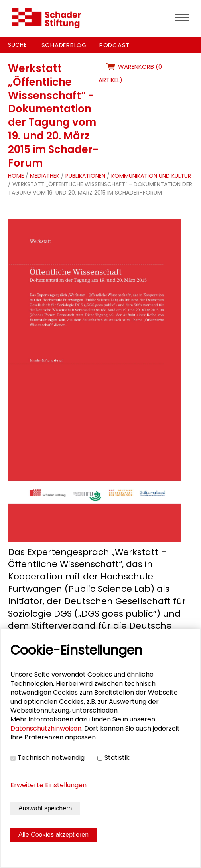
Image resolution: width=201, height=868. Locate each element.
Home (16, 176)
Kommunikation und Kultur (151, 176)
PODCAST (114, 45)
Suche (18, 45)
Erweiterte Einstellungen (48, 785)
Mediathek (45, 176)
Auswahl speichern (45, 808)
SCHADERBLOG (64, 45)
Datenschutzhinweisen (46, 728)
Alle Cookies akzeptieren (53, 835)
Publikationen (85, 176)
